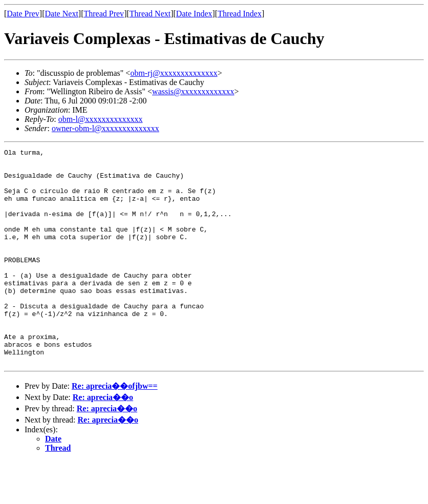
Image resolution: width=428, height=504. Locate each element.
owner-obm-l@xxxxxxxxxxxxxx (105, 128)
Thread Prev (104, 14)
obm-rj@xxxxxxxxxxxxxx (174, 73)
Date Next (62, 14)
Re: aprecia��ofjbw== (115, 429)
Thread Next (150, 14)
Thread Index (240, 14)
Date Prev (23, 14)
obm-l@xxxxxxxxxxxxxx (101, 119)
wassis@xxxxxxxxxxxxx (193, 91)
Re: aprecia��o (103, 440)
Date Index (194, 14)
